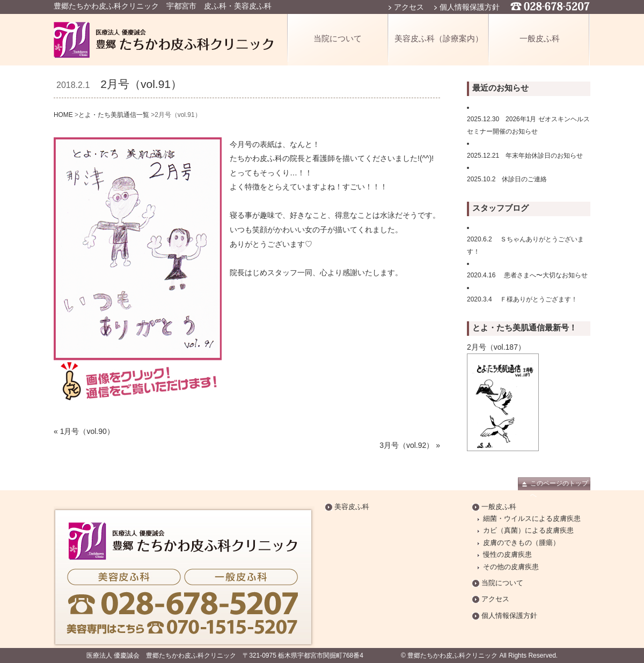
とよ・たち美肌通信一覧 (114, 115)
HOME (63, 115)
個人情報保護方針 (470, 7)
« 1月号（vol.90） (84, 431)
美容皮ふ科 (352, 507)
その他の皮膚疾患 (511, 567)
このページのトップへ (559, 485)
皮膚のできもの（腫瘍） (521, 543)
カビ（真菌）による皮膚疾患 (528, 531)
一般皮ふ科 (540, 38)
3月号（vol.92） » (410, 445)
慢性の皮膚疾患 (507, 555)
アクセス (409, 7)
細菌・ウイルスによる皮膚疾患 (532, 519)
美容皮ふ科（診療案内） (439, 38)
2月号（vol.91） (141, 84)
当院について (338, 38)
